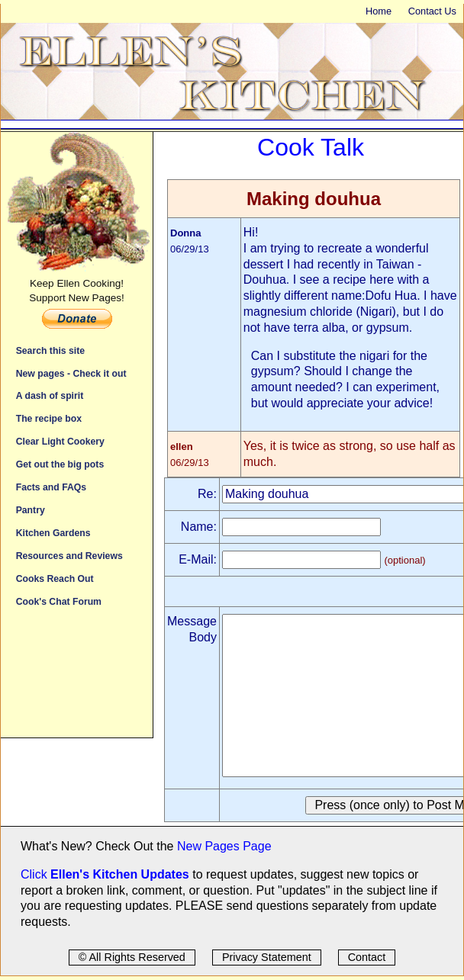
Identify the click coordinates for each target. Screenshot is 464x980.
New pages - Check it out (71, 373)
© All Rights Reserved (132, 957)
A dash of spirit (50, 395)
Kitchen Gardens (53, 533)
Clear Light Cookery (60, 441)
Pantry (31, 510)
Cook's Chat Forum (59, 601)
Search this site (50, 350)
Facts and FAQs (51, 487)
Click (35, 874)
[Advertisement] (77, 680)
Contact (367, 957)
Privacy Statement (267, 957)
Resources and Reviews (69, 556)
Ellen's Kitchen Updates (120, 874)
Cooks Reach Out (55, 578)
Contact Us (432, 11)
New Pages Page (224, 846)
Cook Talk (311, 147)
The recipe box (49, 418)
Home (379, 11)
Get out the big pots (60, 464)
